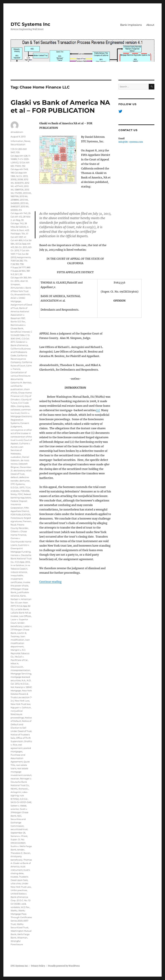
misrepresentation (20, 670)
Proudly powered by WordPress (64, 966)
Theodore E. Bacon (20, 853)
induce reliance (19, 572)
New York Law (22, 701)
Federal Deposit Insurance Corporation (19, 504)
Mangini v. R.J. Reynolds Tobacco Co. (20, 653)
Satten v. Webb (19, 806)
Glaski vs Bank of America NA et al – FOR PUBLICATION (60, 106)
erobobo (15, 491)
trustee (14, 877)
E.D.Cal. (15, 487)
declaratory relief (22, 470)
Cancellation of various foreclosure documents (20, 376)
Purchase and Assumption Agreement (18, 758)
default (14, 477)
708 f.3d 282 (17, 261)
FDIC (20, 494)
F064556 (25, 491)
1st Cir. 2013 (22, 176)
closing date (23, 406)
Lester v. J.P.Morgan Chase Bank (21, 630)
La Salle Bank (22, 609)
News (27, 141)
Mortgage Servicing (21, 674)
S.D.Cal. (24, 799)
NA (12, 687)
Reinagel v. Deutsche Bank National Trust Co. (21, 782)
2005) (14, 179)
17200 (18, 166)
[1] (98, 410)
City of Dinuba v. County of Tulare (21, 399)
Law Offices (25, 616)
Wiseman (22, 938)
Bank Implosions (131, 25)
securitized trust (19, 829)
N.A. (24, 680)
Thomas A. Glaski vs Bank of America (21, 863)
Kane (23, 596)
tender (21, 850)
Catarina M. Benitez (21, 382)
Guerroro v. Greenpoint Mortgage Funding (21, 548)
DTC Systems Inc (30, 24)
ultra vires (16, 883)
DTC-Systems (18, 484)
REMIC (14, 789)
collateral (15, 410)
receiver (15, 779)
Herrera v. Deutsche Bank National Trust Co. (21, 559)
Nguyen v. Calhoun (21, 707)
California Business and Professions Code (21, 352)
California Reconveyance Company (19, 359)
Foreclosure (17, 518)
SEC (19, 816)
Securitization (18, 144)
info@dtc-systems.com (131, 142)
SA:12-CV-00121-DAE (21, 802)
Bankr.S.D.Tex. (18, 322)
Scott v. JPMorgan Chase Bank (19, 812)
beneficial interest (20, 332)
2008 (20, 179)
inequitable (17, 575)
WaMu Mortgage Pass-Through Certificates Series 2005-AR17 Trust (21, 917)
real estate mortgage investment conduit (21, 772)
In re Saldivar (17, 565)
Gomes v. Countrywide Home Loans (21, 542)
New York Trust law (20, 704)
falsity (14, 494)
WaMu (14, 911)
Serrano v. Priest (19, 836)
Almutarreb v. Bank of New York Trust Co (21, 291)
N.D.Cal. (25, 684)
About (150, 25)
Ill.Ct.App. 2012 (22, 562)
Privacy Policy (38, 966)
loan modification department (20, 643)
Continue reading (50, 582)
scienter (15, 809)
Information (17, 141)
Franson (27, 521)
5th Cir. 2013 (21, 247)
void (24, 904)
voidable (15, 907)
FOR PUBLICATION (21, 514)
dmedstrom (17, 132)
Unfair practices (19, 890)
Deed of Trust (18, 474)
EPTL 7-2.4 (25, 487)
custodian (16, 457)
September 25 (18, 833)
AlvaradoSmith (22, 294)
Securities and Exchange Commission (18, 823)
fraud (13, 525)
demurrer (25, 481)
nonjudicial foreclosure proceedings (17, 714)
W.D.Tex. (25, 907)
